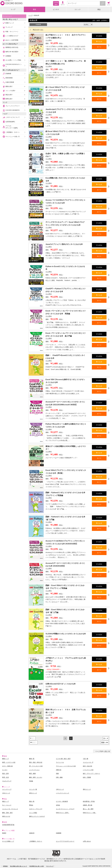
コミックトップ (7, 789)
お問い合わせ (87, 841)
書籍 (34, 9)
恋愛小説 (59, 770)
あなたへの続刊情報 (12, 40)
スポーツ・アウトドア (36, 809)
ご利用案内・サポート (13, 132)
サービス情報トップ (8, 841)
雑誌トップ (5, 801)
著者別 (4, 833)
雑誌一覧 (32, 801)
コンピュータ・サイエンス (10, 809)
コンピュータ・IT (88, 762)
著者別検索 (9, 78)
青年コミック (87, 789)
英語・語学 (5, 774)
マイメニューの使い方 (13, 137)
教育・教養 (32, 774)
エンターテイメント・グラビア (65, 809)
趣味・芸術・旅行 (7, 813)
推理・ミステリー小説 (9, 762)
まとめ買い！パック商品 (13, 60)
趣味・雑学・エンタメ (36, 777)
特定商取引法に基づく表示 (37, 866)
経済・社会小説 (87, 766)
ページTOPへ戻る (101, 751)
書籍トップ (5, 759)
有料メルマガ (6, 816)
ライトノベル (60, 762)
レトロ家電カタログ (12, 36)
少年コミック (60, 789)
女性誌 (58, 805)
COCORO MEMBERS (13, 110)
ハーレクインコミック (63, 793)
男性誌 (31, 805)
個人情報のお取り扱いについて (19, 866)
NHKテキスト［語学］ (63, 813)
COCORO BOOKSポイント (14, 65)
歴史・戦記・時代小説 (36, 762)
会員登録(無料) (10, 122)
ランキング (9, 27)
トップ (13, 9)
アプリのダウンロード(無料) (12, 127)
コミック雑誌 (33, 813)
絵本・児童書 (87, 777)
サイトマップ (50, 866)
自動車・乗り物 (87, 805)
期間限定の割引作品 (12, 47)
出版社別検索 (10, 82)
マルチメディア (7, 781)
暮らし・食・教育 (88, 809)
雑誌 (99, 9)
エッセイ (5, 770)
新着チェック (10, 23)
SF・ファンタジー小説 (36, 766)
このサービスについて (13, 117)
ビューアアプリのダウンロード (65, 841)
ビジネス (56, 9)
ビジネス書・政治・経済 (63, 759)
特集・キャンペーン (12, 32)
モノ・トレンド (7, 805)
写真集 (31, 781)
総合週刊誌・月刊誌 (89, 801)
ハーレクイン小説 (88, 770)
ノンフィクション (34, 770)
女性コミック (33, 793)
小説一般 (86, 759)
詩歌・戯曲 (59, 777)
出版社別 (32, 833)
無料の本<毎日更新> (12, 52)
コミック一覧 (33, 789)
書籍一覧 (32, 759)
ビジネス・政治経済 (62, 801)
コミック (78, 9)
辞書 (57, 774)
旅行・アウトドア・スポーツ (91, 774)
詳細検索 (8, 74)
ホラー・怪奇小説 (7, 766)
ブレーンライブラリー (13, 106)
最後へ (104, 742)
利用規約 (5, 866)
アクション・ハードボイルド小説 (66, 766)
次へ (105, 738)
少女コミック (6, 793)
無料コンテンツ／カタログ (37, 816)
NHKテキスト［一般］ (90, 813)
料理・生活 (5, 777)
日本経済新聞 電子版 (8, 825)
